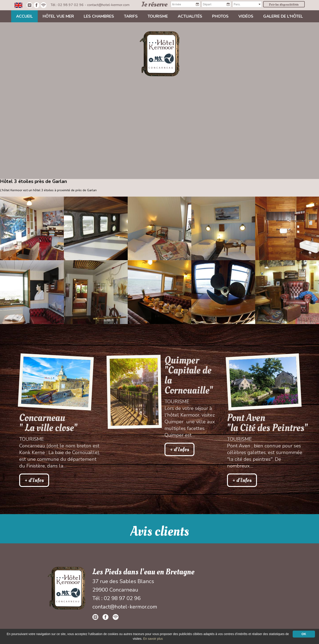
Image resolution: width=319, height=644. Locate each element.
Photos (220, 16)
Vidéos (246, 16)
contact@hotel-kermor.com (108, 5)
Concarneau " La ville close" (48, 423)
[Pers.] (247, 4)
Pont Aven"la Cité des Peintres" (267, 423)
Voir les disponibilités (284, 5)
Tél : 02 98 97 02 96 (68, 5)
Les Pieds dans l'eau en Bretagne (143, 572)
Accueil (24, 16)
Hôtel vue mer (58, 16)
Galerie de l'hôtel (283, 16)
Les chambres (99, 16)
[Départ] (216, 4)
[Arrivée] (186, 4)
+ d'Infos (34, 480)
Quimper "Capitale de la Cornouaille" (189, 375)
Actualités (190, 16)
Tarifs (131, 16)
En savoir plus (153, 639)
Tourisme (158, 16)
